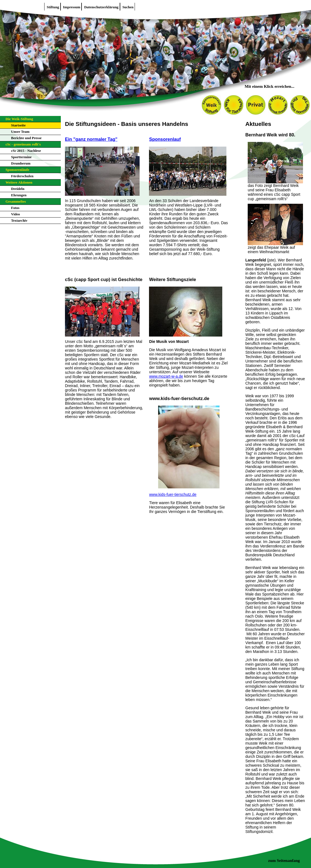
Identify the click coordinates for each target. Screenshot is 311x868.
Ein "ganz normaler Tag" (91, 139)
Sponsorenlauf (165, 139)
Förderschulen (22, 176)
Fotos (15, 208)
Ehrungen (19, 195)
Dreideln (18, 189)
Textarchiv (19, 220)
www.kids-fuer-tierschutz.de (173, 494)
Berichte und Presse (26, 138)
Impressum (72, 7)
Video (15, 214)
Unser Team (20, 132)
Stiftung (53, 7)
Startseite (18, 125)
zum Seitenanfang (284, 861)
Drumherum (21, 163)
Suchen (128, 7)
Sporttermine (21, 157)
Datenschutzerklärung (101, 7)
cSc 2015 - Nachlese (26, 151)
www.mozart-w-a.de (166, 376)
